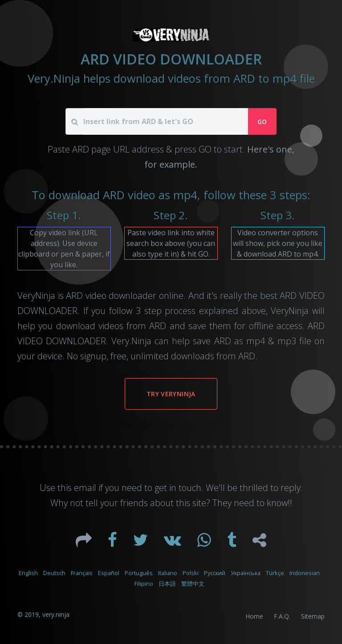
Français (82, 573)
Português (139, 573)
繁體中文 (193, 584)
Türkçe (275, 573)
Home (254, 616)
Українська (246, 573)
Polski (191, 573)
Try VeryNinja (171, 394)
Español (109, 573)
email (85, 488)
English (28, 573)
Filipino (144, 584)
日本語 (167, 584)
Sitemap (313, 616)
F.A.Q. (282, 616)
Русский (215, 573)
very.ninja (56, 614)
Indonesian (305, 573)
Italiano (168, 573)
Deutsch (54, 573)
